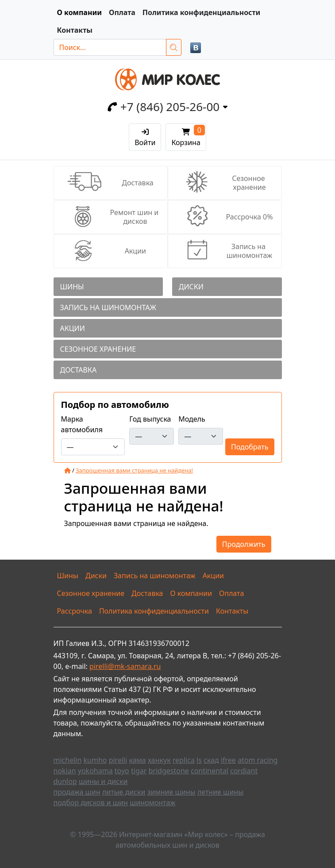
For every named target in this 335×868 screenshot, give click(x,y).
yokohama (95, 771)
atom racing (258, 760)
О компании (79, 12)
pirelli (118, 760)
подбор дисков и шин (91, 803)
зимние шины (171, 792)
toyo (122, 771)
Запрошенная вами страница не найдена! (134, 470)
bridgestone (168, 771)
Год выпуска (150, 419)
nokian (65, 771)
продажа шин (77, 792)
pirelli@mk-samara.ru (125, 666)
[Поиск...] (110, 47)
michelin (68, 760)
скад (211, 760)
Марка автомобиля (82, 424)
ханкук (159, 760)
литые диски (124, 792)
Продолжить (244, 544)
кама (137, 760)
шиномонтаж (152, 803)
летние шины (220, 792)
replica (184, 760)
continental (210, 771)
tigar (139, 771)
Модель (192, 419)
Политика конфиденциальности (202, 12)
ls (199, 760)
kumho (95, 760)
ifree (228, 760)
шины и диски (103, 781)
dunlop (65, 781)
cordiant (244, 771)
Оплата (122, 12)
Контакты (75, 30)
